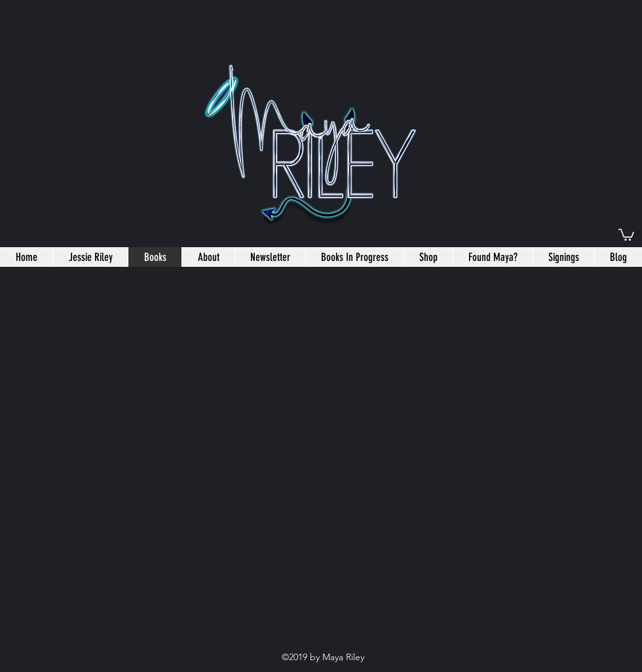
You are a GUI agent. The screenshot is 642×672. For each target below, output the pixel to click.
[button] (626, 234)
